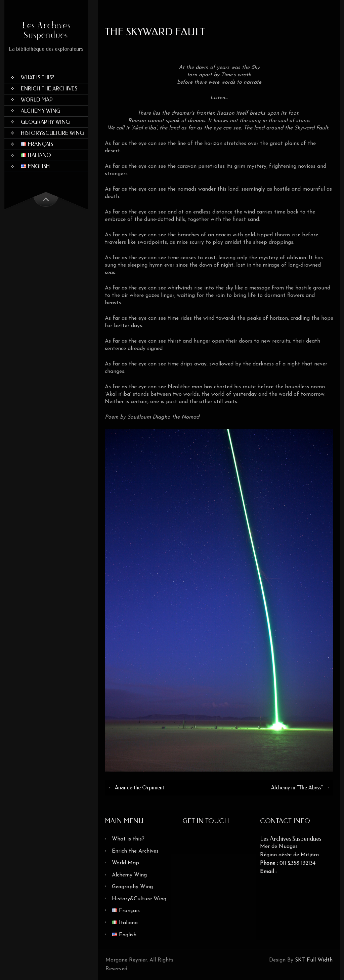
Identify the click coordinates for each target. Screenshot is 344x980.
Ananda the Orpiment (136, 788)
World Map (37, 100)
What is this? (38, 77)
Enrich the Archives (49, 89)
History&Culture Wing (52, 133)
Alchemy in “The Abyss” (300, 788)
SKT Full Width (314, 960)
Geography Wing (45, 122)
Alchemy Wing (41, 111)
